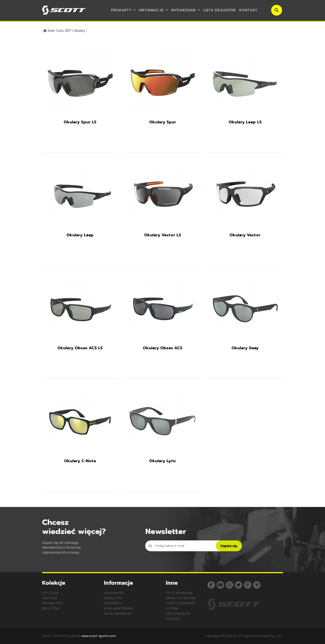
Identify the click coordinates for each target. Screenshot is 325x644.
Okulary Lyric (162, 461)
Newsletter (113, 598)
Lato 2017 (64, 31)
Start (51, 31)
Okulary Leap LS (245, 122)
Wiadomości (114, 593)
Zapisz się (229, 546)
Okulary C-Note (80, 461)
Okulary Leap (80, 235)
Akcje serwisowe (118, 614)
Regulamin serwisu (119, 608)
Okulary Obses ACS (163, 348)
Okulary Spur (163, 122)
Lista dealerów (219, 10)
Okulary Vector (245, 235)
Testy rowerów (179, 593)
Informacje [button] (152, 10)
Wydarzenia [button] (184, 10)
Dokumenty (113, 603)
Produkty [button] (122, 10)
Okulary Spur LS (80, 122)
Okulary (79, 31)
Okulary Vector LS (163, 235)
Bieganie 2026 (52, 603)
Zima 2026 (50, 598)
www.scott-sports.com (99, 636)
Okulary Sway (245, 348)
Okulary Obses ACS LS (80, 348)
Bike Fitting (51, 608)
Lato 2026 (50, 593)
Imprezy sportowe (181, 598)
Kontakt (248, 10)
